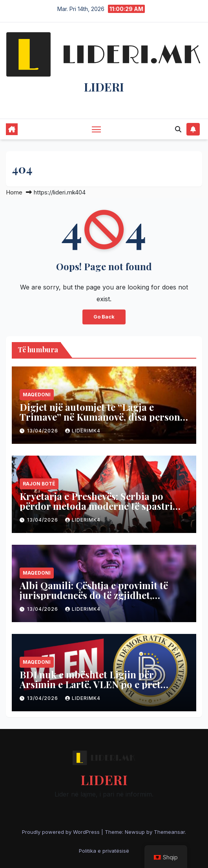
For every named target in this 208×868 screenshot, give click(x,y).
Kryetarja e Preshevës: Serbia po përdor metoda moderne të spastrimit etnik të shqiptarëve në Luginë (104, 506)
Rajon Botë (39, 484)
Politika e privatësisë (104, 851)
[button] (178, 129)
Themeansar (169, 832)
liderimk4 (83, 431)
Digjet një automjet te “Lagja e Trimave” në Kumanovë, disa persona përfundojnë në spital (102, 417)
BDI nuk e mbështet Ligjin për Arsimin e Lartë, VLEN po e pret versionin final (90, 684)
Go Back (104, 317)
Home (14, 192)
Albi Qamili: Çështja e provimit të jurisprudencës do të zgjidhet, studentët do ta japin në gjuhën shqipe (94, 600)
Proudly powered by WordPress (62, 832)
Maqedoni (37, 395)
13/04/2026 (43, 431)
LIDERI (104, 87)
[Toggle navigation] (97, 129)
